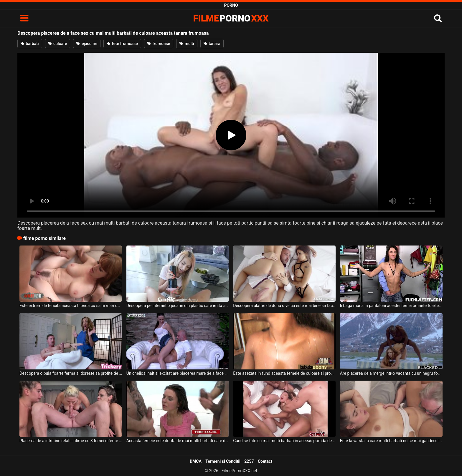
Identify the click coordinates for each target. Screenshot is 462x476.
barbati (30, 44)
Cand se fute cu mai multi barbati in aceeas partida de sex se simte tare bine (284, 441)
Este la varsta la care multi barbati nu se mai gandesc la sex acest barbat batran (391, 441)
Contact (265, 461)
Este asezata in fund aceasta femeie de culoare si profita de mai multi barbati (284, 373)
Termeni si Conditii (223, 461)
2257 (249, 461)
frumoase (159, 44)
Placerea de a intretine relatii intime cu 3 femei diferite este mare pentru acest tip (71, 441)
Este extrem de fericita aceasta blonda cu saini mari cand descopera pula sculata (71, 306)
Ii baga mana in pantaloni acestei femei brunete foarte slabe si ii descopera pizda (391, 306)
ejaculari (87, 44)
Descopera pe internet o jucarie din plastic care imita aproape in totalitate (178, 306)
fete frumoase (122, 44)
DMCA (196, 461)
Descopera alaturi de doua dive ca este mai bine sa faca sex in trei (284, 306)
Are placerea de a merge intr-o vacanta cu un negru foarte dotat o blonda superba (391, 373)
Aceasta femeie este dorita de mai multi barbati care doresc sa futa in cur (178, 441)
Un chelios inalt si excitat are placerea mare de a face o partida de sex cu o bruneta (178, 373)
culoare (58, 44)
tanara (212, 44)
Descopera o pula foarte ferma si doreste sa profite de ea (71, 373)
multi (187, 44)
